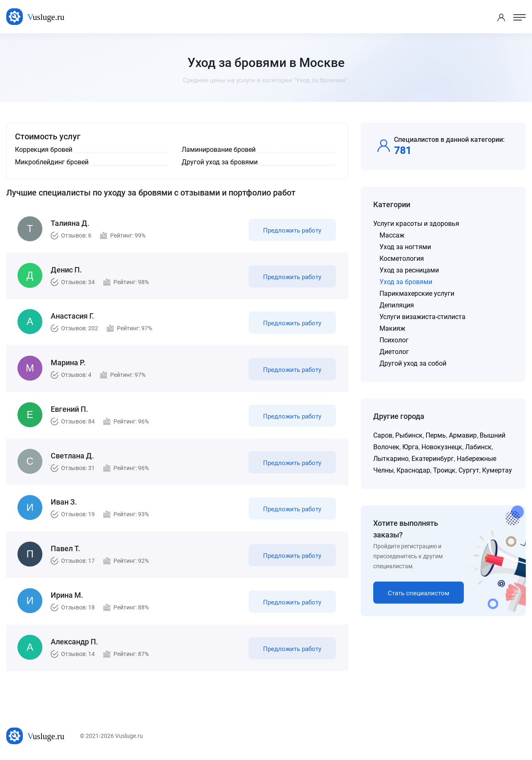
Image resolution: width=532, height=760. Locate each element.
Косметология (402, 259)
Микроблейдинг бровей (52, 162)
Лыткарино (391, 459)
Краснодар (413, 470)
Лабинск (478, 447)
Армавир (463, 435)
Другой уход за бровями (220, 162)
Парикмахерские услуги (417, 293)
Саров (383, 435)
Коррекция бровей (44, 150)
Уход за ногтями (405, 247)
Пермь (436, 435)
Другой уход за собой (413, 363)
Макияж (392, 328)
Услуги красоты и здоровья (416, 224)
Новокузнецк (442, 447)
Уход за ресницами (409, 270)
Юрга (410, 447)
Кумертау (497, 470)
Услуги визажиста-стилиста (422, 317)
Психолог (394, 340)
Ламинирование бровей (219, 150)
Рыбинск (409, 435)
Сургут (469, 470)
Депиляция (397, 305)
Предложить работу (292, 230)
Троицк (444, 470)
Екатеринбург (433, 459)
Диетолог (394, 352)
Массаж (392, 235)
